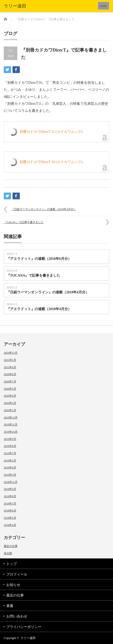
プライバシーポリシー (24, 627)
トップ (12, 564)
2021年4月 (10, 367)
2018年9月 (10, 489)
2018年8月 (10, 496)
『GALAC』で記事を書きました (24, 222)
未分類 (8, 553)
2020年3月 (10, 403)
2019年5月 (10, 460)
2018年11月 (11, 482)
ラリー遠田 (28, 638)
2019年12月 (11, 417)
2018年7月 (10, 503)
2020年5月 (10, 389)
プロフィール (17, 574)
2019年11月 (11, 424)
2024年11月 (11, 353)
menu (103, 6)
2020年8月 (10, 374)
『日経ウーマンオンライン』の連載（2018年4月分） (44, 209)
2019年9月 (10, 439)
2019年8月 (10, 446)
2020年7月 (10, 381)
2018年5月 (10, 518)
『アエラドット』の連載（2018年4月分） (39, 309)
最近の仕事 (11, 546)
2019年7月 (10, 453)
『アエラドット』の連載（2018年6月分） (39, 259)
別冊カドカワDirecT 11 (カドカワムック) (51, 132)
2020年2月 (10, 410)
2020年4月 (10, 396)
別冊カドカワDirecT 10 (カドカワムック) (51, 162)
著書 (10, 606)
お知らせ (13, 585)
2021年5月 (10, 360)
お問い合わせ (17, 616)
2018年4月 (10, 525)
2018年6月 (10, 510)
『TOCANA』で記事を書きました (33, 275)
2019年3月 (10, 475)
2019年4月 (10, 467)
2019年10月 (11, 432)
